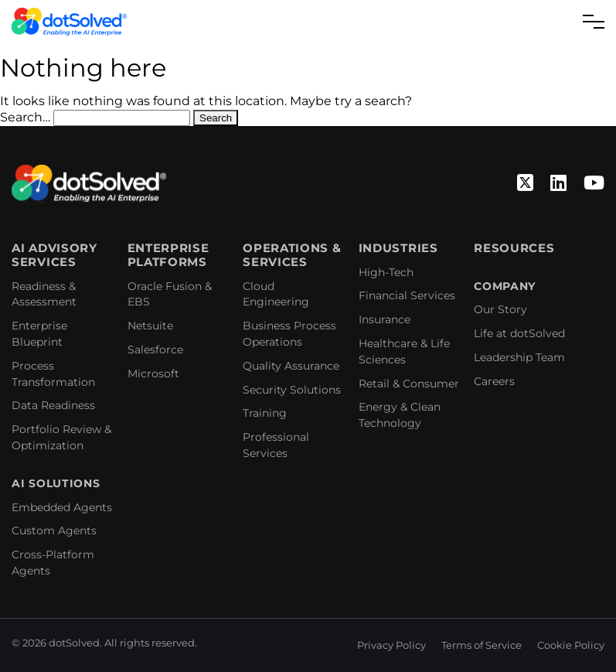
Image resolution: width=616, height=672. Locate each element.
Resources (514, 248)
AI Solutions (56, 484)
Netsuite (150, 326)
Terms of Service (482, 645)
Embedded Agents (62, 507)
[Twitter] (525, 184)
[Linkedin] (558, 184)
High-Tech (386, 272)
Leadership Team (519, 357)
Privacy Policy (391, 645)
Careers (494, 381)
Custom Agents (54, 530)
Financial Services (407, 295)
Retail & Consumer (409, 384)
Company (505, 287)
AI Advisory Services (54, 255)
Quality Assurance (291, 366)
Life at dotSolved (519, 333)
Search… (25, 117)
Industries (398, 248)
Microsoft (153, 374)
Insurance (385, 319)
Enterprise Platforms (168, 255)
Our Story (500, 309)
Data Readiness (53, 405)
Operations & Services (292, 255)
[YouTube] (594, 184)
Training (265, 413)
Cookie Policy (571, 645)
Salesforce (155, 350)
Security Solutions (292, 390)
